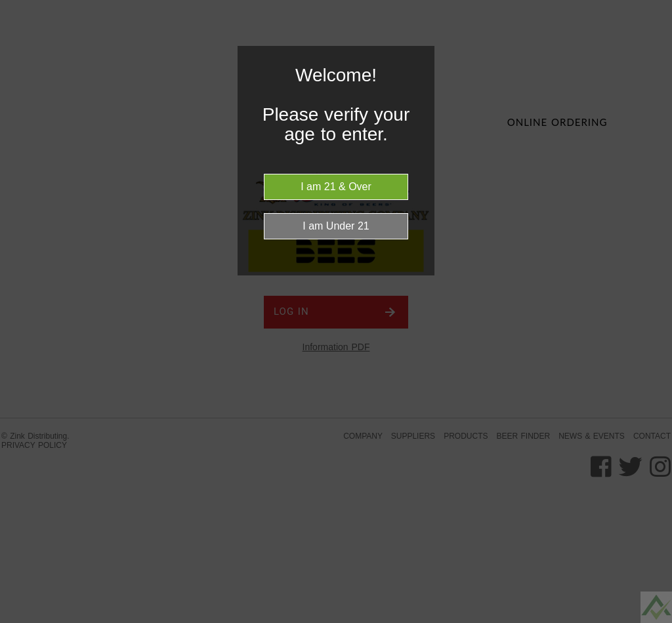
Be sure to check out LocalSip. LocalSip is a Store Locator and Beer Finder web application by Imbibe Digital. (649, 620)
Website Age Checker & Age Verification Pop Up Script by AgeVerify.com (656, 620)
